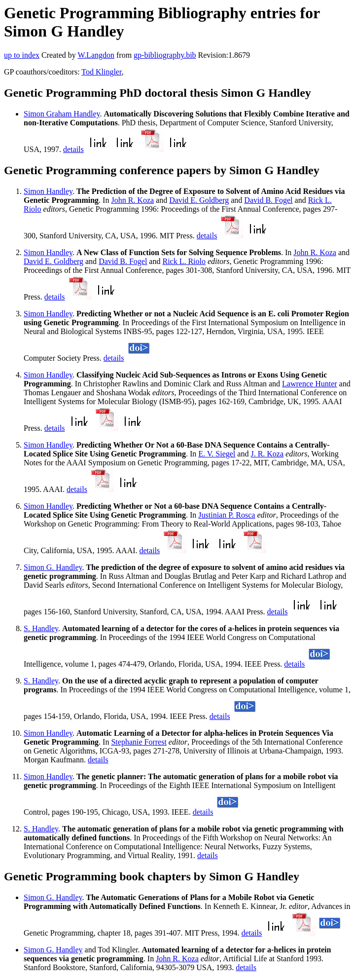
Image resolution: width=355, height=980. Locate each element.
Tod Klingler (101, 72)
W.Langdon (96, 55)
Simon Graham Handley (62, 114)
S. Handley (41, 628)
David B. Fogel (268, 200)
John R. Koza (132, 200)
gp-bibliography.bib (165, 55)
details (73, 149)
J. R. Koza (267, 454)
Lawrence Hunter (310, 384)
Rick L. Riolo (184, 261)
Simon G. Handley (53, 567)
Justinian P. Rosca (227, 515)
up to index (22, 55)
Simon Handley (48, 191)
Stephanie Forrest (139, 742)
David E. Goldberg (199, 200)
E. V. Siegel (217, 454)
